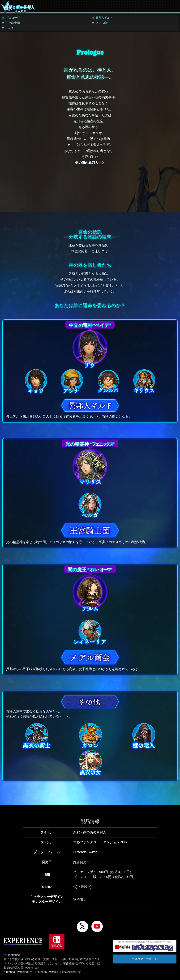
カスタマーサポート (145, 959)
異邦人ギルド (104, 18)
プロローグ (13, 18)
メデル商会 (103, 23)
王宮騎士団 (13, 23)
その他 (10, 28)
